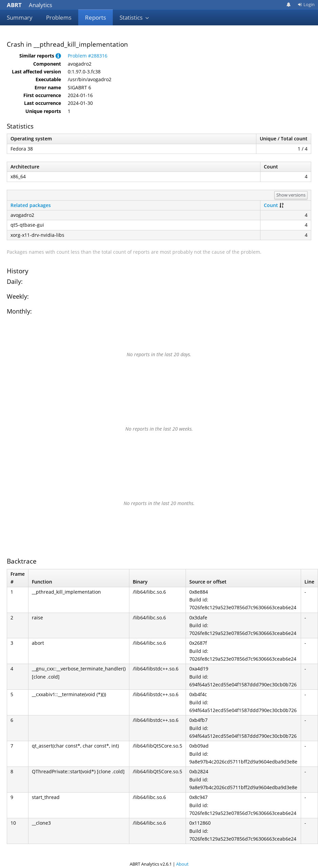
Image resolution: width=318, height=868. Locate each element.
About (182, 864)
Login (306, 4)
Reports (96, 17)
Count (271, 205)
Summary (20, 17)
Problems (59, 17)
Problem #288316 (88, 56)
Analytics (29, 5)
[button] (58, 56)
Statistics (134, 17)
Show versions (291, 195)
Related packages (31, 205)
